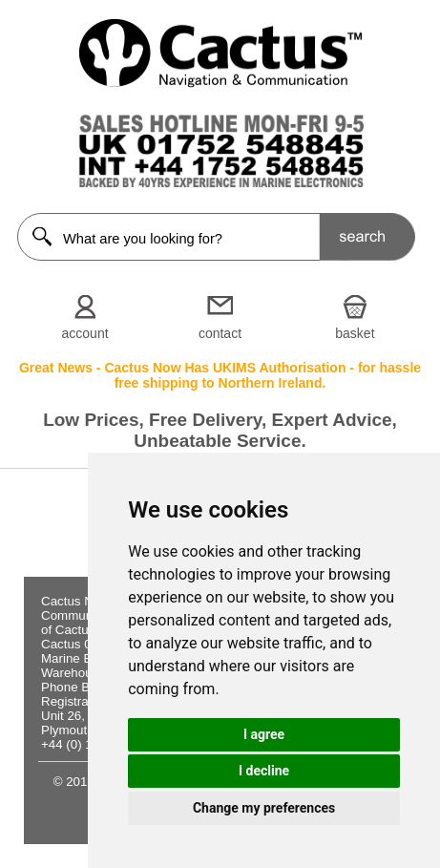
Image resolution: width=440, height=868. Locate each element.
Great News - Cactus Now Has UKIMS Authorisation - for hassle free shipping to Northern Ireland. (220, 375)
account (85, 333)
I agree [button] (264, 734)
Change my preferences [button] (264, 808)
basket (355, 333)
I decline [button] (264, 771)
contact (220, 333)
